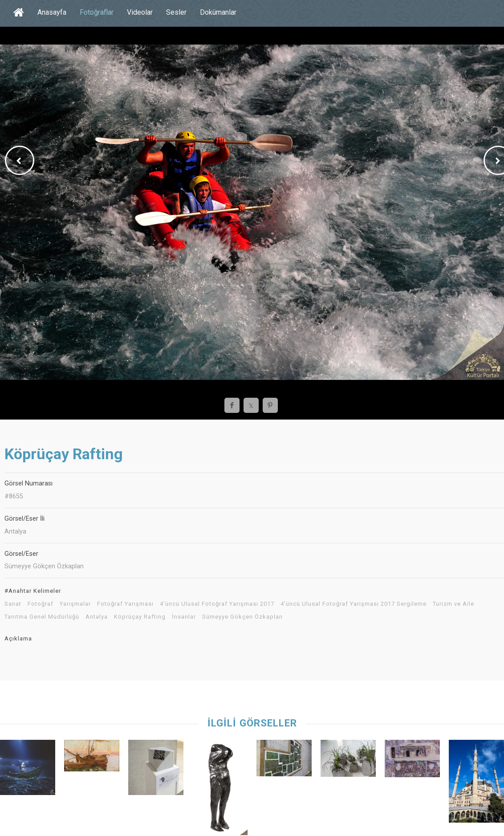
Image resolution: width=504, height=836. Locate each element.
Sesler (176, 12)
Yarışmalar (75, 604)
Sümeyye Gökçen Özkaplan (242, 617)
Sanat (13, 604)
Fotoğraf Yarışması (125, 604)
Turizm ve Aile (453, 604)
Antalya (97, 617)
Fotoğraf (41, 604)
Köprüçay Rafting (140, 617)
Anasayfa (52, 12)
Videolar (140, 12)
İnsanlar (184, 617)
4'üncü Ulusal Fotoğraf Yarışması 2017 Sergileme (354, 604)
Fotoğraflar (97, 12)
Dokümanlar (218, 12)
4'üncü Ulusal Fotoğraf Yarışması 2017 (217, 604)
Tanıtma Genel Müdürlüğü (42, 617)
